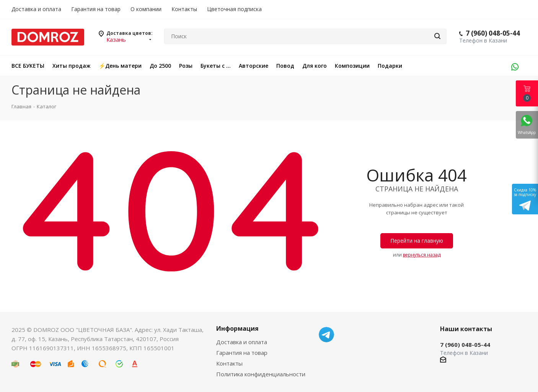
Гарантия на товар (242, 353)
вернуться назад (422, 255)
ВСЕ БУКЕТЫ (28, 66)
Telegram (326, 335)
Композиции (352, 66)
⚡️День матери (120, 66)
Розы (186, 66)
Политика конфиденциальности (261, 374)
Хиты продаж (72, 66)
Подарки (390, 66)
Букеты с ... (216, 66)
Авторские (254, 66)
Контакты (229, 363)
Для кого (315, 66)
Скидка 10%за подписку (525, 199)
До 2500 (160, 66)
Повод (285, 66)
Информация (237, 328)
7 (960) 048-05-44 (493, 33)
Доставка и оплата (242, 342)
